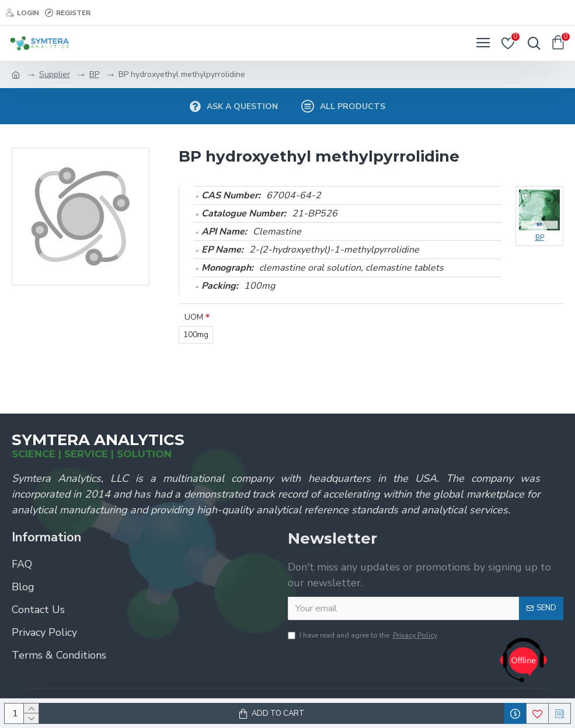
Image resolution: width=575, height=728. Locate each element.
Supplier (55, 74)
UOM (194, 317)
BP (94, 74)
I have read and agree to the (363, 635)
